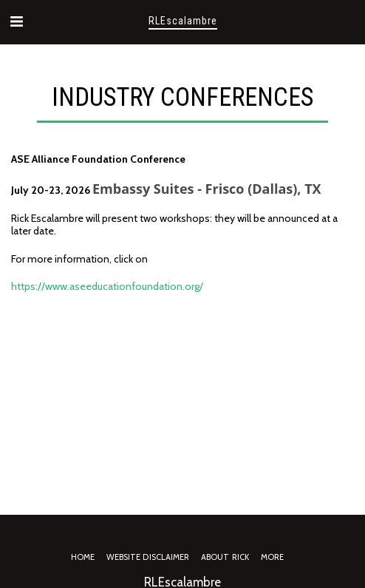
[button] (16, 21)
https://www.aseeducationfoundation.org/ (107, 286)
